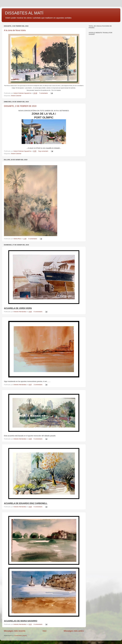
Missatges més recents (15, 631)
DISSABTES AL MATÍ (24, 13)
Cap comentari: (44, 151)
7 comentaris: (44, 93)
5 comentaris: (38, 439)
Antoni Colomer (16, 96)
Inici (45, 631)
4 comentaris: (33, 239)
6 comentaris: (38, 312)
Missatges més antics (74, 631)
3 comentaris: (38, 385)
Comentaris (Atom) (20, 636)
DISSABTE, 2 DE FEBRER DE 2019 (20, 106)
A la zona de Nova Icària (15, 30)
